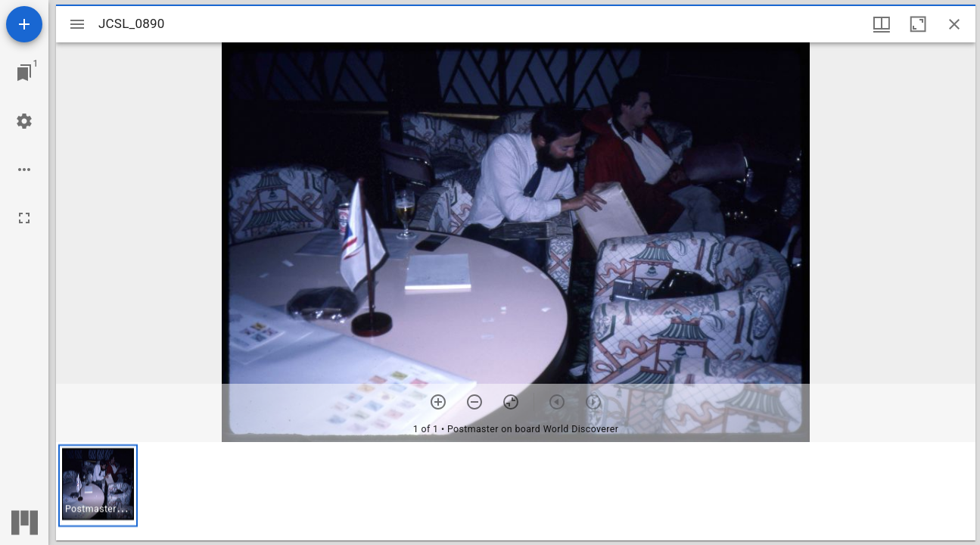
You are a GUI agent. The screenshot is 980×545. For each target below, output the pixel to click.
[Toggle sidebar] (77, 24)
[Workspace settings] (24, 121)
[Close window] (954, 24)
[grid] (516, 491)
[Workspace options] (24, 170)
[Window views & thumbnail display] (882, 24)
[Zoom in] (438, 402)
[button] (98, 486)
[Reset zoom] (511, 402)
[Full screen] (24, 218)
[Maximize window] (918, 24)
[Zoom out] (474, 402)
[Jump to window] (24, 73)
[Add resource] (24, 24)
